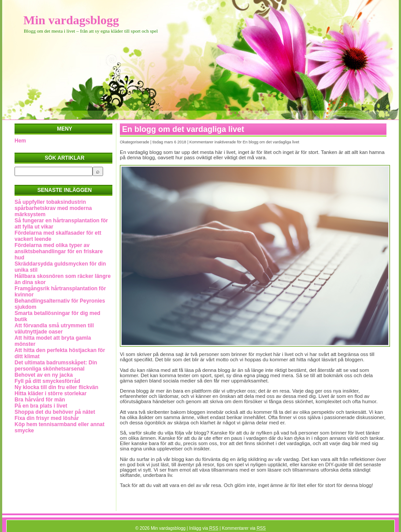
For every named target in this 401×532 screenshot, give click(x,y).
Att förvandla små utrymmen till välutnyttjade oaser (54, 329)
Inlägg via (204, 528)
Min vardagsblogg (71, 20)
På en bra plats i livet (41, 406)
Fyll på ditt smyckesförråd (47, 381)
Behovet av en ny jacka (44, 375)
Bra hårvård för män (40, 400)
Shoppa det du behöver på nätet (55, 412)
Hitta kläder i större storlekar (50, 393)
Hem (20, 141)
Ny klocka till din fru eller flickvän (56, 387)
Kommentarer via (244, 528)
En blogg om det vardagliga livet (183, 129)
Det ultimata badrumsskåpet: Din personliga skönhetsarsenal (56, 366)
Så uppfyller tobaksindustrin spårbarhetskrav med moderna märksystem (53, 208)
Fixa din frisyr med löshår (47, 418)
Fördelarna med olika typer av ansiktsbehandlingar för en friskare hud (59, 251)
